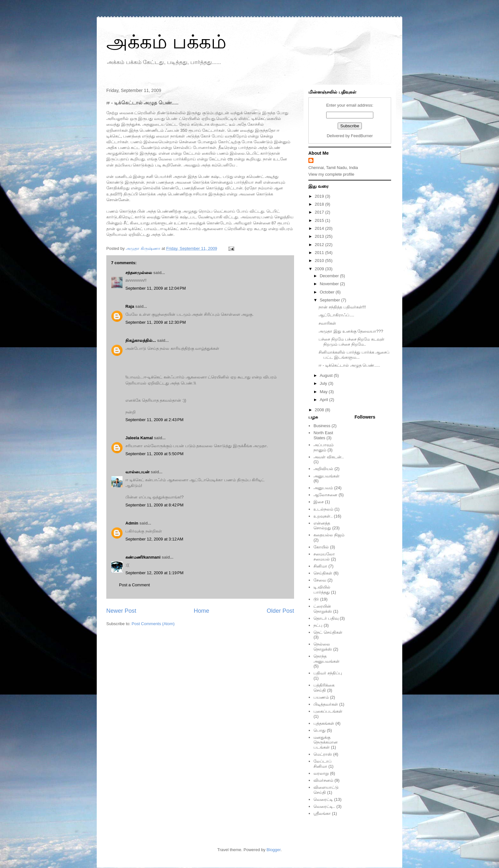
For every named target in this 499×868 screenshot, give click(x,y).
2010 (320, 261)
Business (322, 426)
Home (202, 611)
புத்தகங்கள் (324, 723)
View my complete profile (331, 174)
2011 (320, 253)
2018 (320, 204)
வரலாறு (321, 773)
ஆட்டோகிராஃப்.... (336, 315)
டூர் (316, 599)
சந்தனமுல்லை (139, 273)
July (324, 383)
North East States (323, 435)
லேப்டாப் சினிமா (323, 764)
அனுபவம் (323, 488)
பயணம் (321, 697)
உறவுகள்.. (323, 516)
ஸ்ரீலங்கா (322, 813)
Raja (130, 306)
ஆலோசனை (325, 495)
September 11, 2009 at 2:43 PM (154, 420)
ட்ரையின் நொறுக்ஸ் (323, 609)
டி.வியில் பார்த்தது (322, 590)
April (325, 400)
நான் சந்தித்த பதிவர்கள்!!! (342, 307)
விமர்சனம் (323, 780)
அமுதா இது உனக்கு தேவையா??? (351, 331)
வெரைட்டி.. (324, 806)
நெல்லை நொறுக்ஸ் (323, 647)
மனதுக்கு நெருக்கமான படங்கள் (326, 742)
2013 (320, 236)
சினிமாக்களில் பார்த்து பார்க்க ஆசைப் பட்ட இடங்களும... (354, 355)
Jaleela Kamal (139, 438)
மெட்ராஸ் (323, 754)
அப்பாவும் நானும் (323, 447)
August (327, 375)
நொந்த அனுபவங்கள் (327, 659)
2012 (320, 245)
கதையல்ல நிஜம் (329, 535)
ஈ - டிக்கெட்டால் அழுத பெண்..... (349, 365)
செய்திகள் (323, 573)
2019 (320, 196)
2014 (320, 228)
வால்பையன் (137, 472)
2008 (320, 410)
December (330, 276)
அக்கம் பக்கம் (166, 42)
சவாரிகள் (327, 323)
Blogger (274, 850)
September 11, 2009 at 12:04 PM (156, 288)
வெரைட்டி (323, 799)
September (330, 300)
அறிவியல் (323, 469)
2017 (320, 212)
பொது (320, 730)
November (330, 284)
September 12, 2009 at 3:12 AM (154, 539)
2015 (320, 220)
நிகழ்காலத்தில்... (141, 340)
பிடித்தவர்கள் (326, 704)
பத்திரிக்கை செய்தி (324, 688)
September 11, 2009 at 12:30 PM (156, 322)
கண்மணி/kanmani (143, 557)
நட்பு (318, 625)
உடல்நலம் (323, 509)
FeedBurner (362, 136)
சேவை (320, 580)
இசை (319, 502)
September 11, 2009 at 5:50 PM (154, 454)
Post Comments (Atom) (153, 624)
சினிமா (320, 566)
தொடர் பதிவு (326, 618)
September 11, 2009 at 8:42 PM (154, 505)
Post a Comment (134, 585)
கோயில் (321, 547)
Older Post (280, 611)
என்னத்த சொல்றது (322, 526)
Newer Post (121, 611)
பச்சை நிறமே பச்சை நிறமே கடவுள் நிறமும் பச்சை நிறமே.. (351, 342)
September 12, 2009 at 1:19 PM (154, 573)
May (324, 392)
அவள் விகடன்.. (329, 457)
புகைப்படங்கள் (328, 711)
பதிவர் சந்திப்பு (328, 673)
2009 (320, 269)
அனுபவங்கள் (327, 476)
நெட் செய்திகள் (328, 632)
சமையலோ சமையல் (324, 557)
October (328, 292)
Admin (132, 523)
